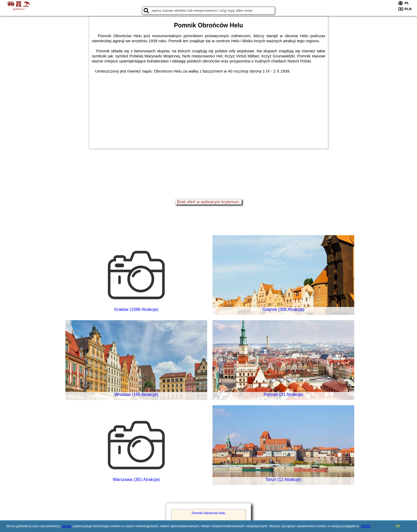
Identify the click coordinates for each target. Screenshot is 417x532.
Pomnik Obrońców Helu (208, 513)
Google (67, 526)
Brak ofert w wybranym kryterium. (208, 202)
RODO (366, 526)
